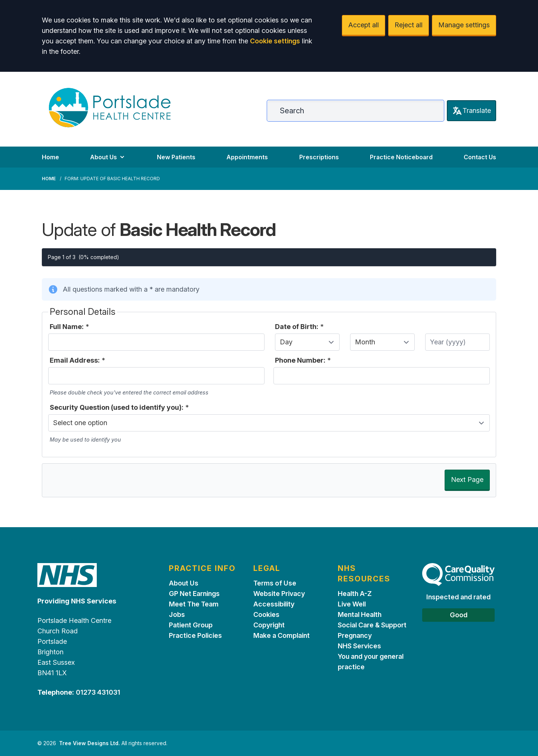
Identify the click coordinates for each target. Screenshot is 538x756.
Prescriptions (319, 157)
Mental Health (360, 614)
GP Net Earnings (194, 594)
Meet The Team (194, 604)
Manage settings (464, 25)
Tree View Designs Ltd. (89, 743)
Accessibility (274, 604)
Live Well (352, 604)
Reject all (409, 25)
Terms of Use (275, 583)
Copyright (269, 625)
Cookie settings (275, 41)
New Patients (176, 157)
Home (50, 157)
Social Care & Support (372, 625)
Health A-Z (355, 594)
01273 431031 (98, 692)
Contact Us (480, 157)
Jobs (177, 614)
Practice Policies (195, 635)
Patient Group (191, 625)
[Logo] (110, 108)
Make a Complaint (282, 635)
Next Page (467, 480)
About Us (108, 157)
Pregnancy (355, 635)
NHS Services (359, 646)
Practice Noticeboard (401, 157)
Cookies (266, 614)
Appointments (247, 157)
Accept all (364, 25)
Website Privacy (279, 594)
